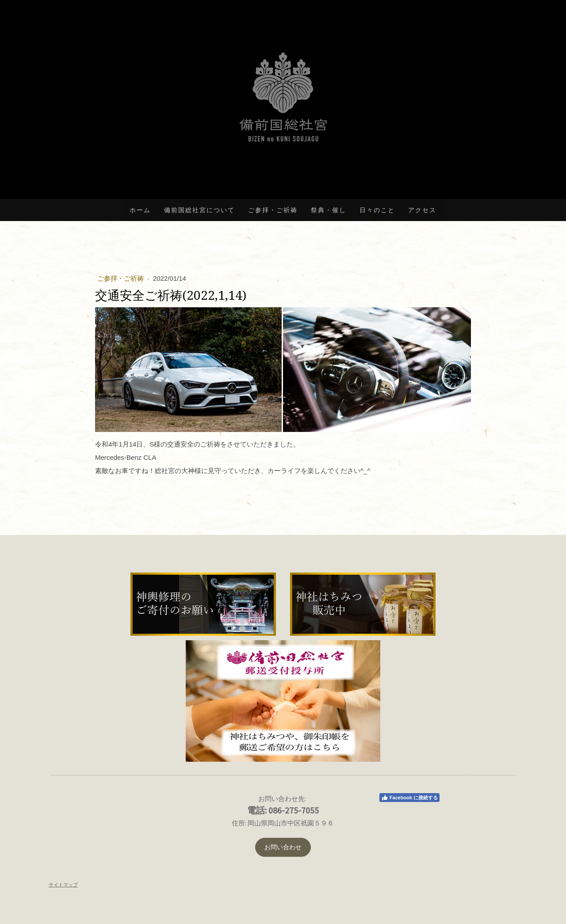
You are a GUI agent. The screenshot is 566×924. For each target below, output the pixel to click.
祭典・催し (329, 210)
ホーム (140, 210)
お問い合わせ (283, 847)
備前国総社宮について (199, 210)
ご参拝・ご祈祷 (273, 210)
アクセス (422, 210)
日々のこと (377, 210)
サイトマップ (63, 884)
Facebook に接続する (409, 798)
